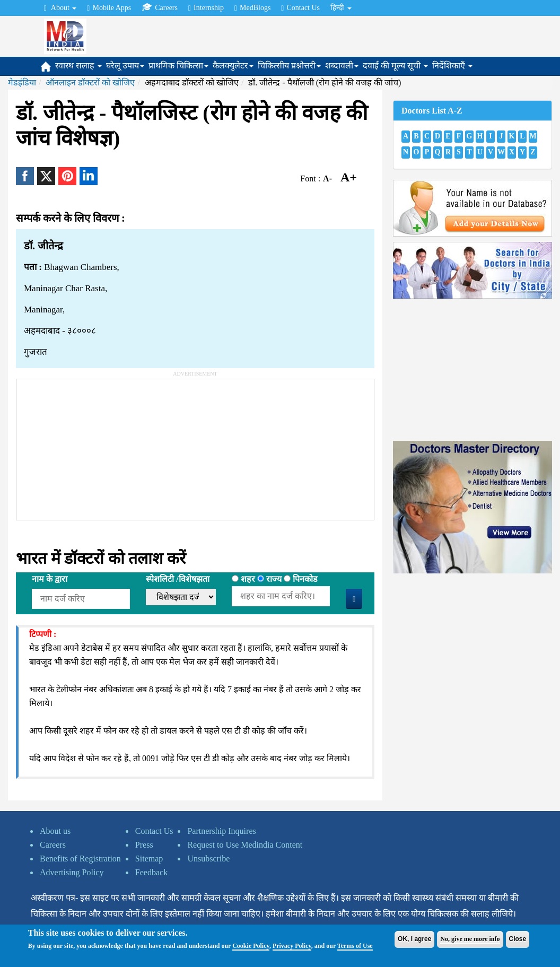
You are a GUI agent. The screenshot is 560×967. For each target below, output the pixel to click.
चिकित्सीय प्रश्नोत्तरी (289, 66)
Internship (206, 8)
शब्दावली (342, 66)
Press (144, 845)
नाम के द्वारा (50, 579)
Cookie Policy (251, 946)
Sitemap (149, 859)
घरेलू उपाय (125, 66)
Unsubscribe (208, 859)
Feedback (151, 872)
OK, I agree (414, 939)
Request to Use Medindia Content (245, 845)
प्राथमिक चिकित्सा (178, 66)
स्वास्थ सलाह (78, 66)
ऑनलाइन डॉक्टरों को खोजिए (90, 82)
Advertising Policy (72, 872)
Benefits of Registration (80, 859)
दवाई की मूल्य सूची (395, 66)
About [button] (60, 8)
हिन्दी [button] (341, 8)
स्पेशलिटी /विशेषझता (177, 579)
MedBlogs (252, 8)
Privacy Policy (292, 946)
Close (518, 939)
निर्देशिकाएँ (452, 66)
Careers (160, 7)
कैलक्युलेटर (233, 66)
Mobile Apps (109, 8)
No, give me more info (470, 939)
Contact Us (300, 8)
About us (55, 831)
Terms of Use (355, 946)
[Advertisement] (96, 446)
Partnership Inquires (221, 831)
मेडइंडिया (22, 82)
